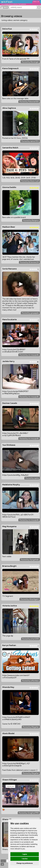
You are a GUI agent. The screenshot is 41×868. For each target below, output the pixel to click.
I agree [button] (25, 854)
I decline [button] (25, 859)
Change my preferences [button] (25, 863)
